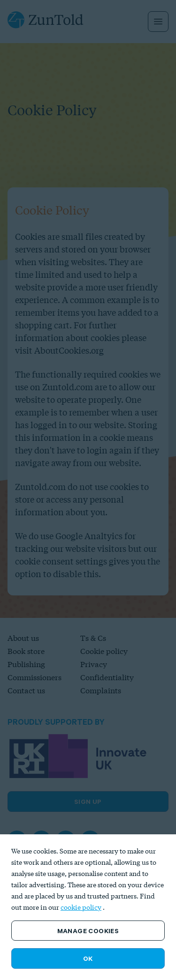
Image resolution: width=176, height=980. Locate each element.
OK (88, 958)
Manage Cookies (88, 931)
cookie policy (81, 907)
